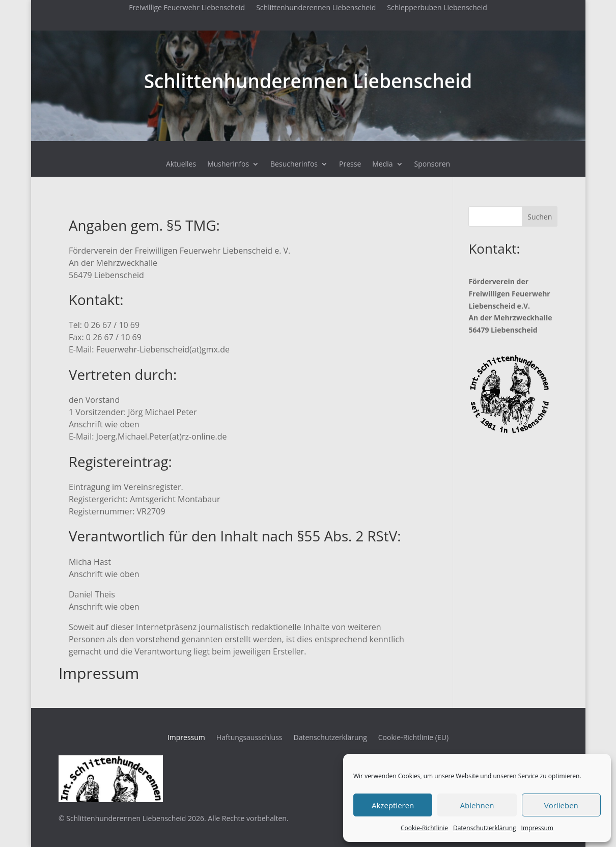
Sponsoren (432, 165)
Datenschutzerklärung (485, 828)
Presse (350, 165)
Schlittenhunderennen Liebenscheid (316, 8)
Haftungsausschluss (249, 738)
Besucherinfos (294, 165)
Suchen (540, 217)
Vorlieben (561, 805)
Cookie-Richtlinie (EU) (413, 738)
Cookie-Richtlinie (424, 828)
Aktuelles (181, 165)
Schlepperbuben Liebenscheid (437, 8)
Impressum (537, 828)
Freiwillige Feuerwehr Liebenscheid (187, 8)
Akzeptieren (393, 805)
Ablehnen (477, 805)
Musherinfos (228, 165)
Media (382, 165)
